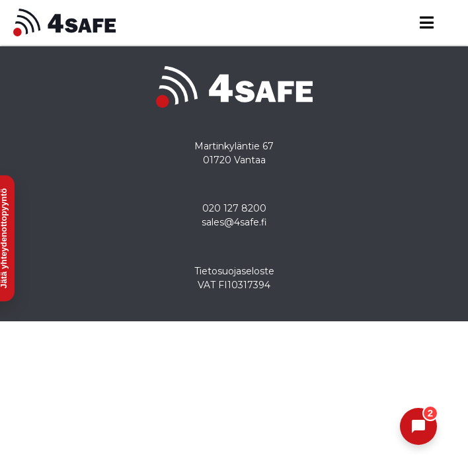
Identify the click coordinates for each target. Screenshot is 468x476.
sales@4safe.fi (234, 222)
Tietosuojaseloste (234, 271)
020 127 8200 (234, 208)
